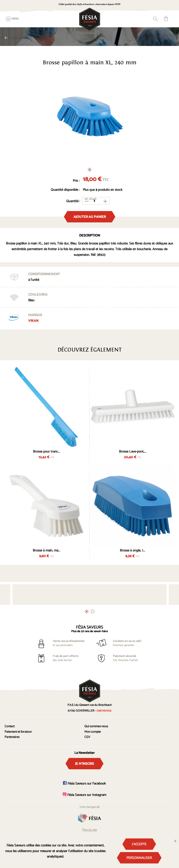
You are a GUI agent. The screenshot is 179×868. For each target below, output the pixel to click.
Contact (10, 726)
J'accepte (139, 844)
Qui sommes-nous (96, 726)
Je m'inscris (84, 764)
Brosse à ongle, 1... (132, 550)
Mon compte (93, 732)
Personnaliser (139, 858)
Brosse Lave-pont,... (133, 452)
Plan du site (89, 830)
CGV (87, 737)
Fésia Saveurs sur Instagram (84, 795)
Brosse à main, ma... (47, 550)
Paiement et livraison (18, 732)
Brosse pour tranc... (47, 452)
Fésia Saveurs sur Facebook (84, 784)
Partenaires (12, 737)
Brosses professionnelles (6, 38)
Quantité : (73, 201)
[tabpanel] (89, 117)
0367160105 (147, 5)
